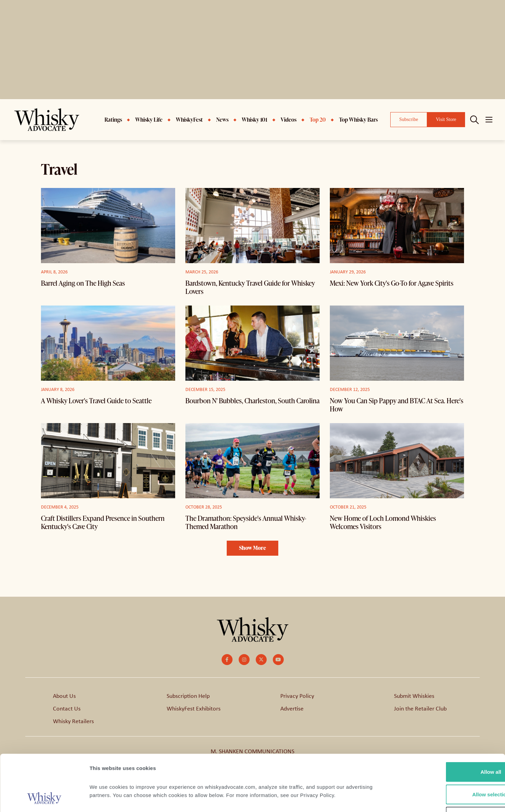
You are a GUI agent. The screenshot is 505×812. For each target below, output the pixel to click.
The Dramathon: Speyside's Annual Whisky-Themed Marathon (246, 522)
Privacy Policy (297, 696)
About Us (64, 696)
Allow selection (448, 745)
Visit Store (446, 119)
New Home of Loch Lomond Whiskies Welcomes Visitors (383, 522)
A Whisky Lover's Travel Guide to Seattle (96, 401)
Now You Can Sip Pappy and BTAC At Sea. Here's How (397, 405)
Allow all (448, 722)
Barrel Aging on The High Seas (83, 283)
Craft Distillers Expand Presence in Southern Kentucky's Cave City (103, 522)
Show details (358, 799)
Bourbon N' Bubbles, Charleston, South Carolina (252, 401)
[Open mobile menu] (489, 120)
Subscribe (409, 119)
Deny (448, 767)
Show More (252, 548)
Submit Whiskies (414, 696)
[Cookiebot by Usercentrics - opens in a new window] (44, 799)
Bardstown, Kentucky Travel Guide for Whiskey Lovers (250, 287)
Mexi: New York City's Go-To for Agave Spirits (392, 283)
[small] (227, 660)
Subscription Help (188, 696)
